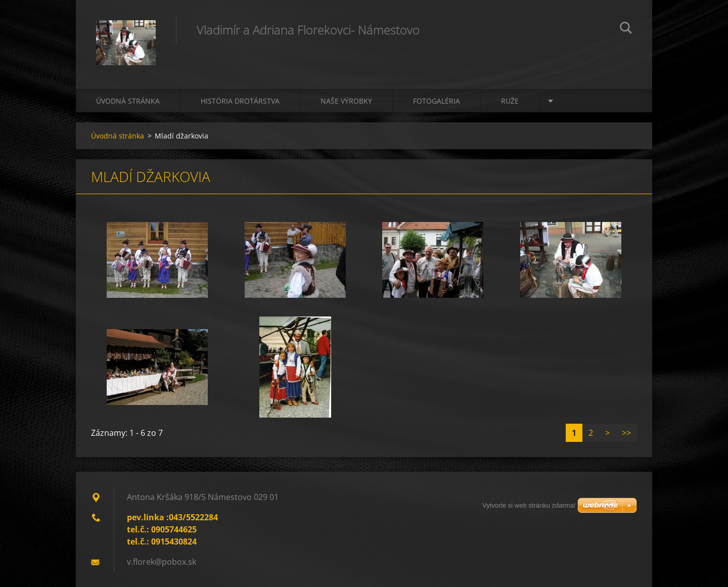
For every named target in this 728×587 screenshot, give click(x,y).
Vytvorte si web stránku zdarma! (529, 505)
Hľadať (626, 29)
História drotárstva (240, 101)
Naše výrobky (346, 101)
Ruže (510, 101)
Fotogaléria (437, 101)
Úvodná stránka (128, 101)
